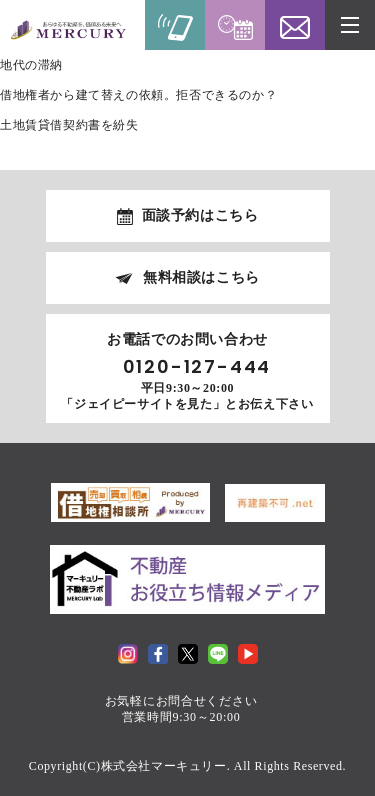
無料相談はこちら (201, 277)
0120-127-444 (197, 367)
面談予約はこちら (200, 215)
